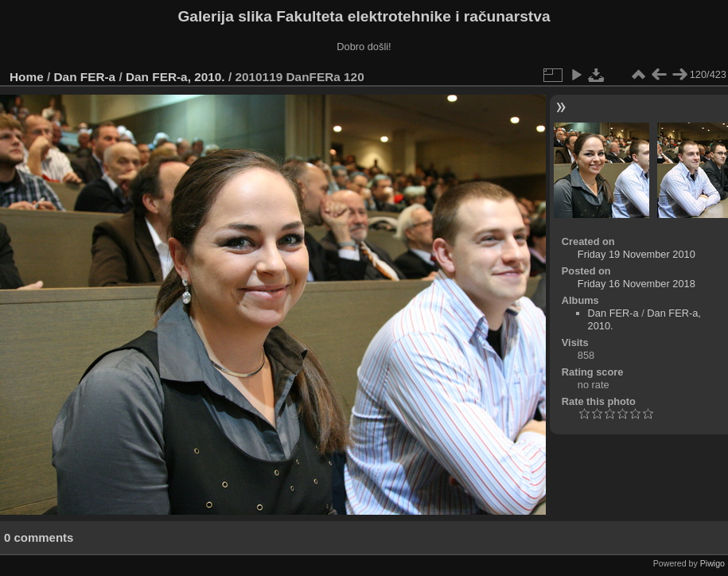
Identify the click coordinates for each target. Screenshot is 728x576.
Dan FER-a (85, 77)
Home (27, 77)
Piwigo (712, 563)
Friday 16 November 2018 (637, 284)
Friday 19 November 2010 (637, 254)
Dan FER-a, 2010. (175, 77)
